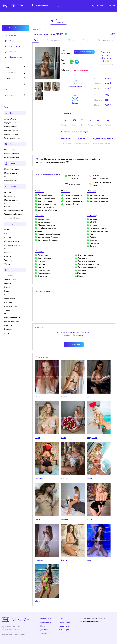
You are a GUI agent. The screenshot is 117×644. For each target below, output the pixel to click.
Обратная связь (98, 6)
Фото (36, 40)
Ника (38, 397)
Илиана (65, 519)
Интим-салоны (64, 622)
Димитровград (41, 6)
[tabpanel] (47, 63)
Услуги (71, 40)
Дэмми (64, 560)
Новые (43, 626)
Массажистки (64, 626)
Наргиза (39, 479)
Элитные (44, 634)
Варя (38, 438)
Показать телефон (84, 52)
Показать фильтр (57, 21)
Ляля (38, 601)
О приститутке (53, 40)
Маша (89, 519)
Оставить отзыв (74, 344)
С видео (62, 619)
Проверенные (46, 622)
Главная (36, 29)
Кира (89, 560)
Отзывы (86, 40)
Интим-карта (64, 630)
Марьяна (39, 560)
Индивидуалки (46, 619)
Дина (89, 397)
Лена (63, 438)
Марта (64, 479)
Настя (64, 397)
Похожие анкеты (105, 40)
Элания (90, 479)
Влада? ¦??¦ (92, 438)
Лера (38, 519)
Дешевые (44, 630)
